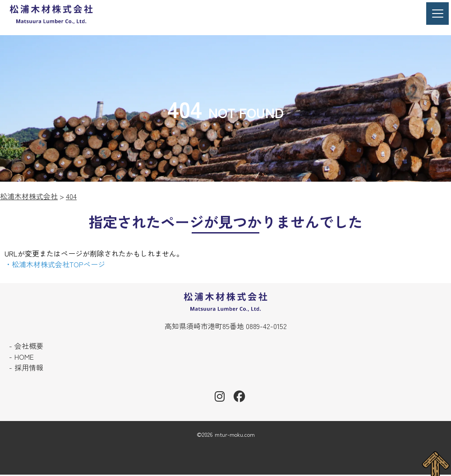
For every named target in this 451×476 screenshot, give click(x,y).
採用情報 (29, 368)
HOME (24, 357)
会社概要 (29, 347)
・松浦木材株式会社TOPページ (55, 264)
